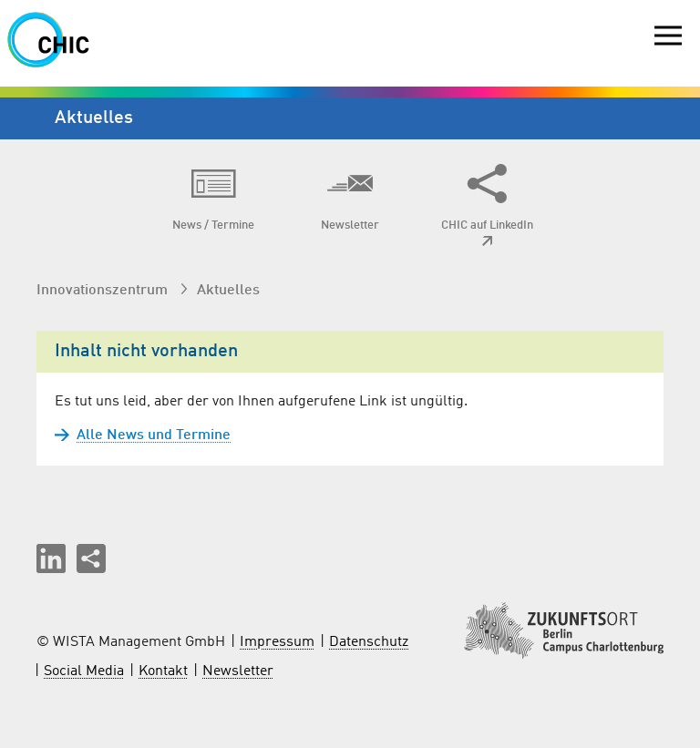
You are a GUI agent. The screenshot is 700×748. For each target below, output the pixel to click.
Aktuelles (228, 291)
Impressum (277, 642)
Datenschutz (369, 642)
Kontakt (163, 671)
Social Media (84, 671)
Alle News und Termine (143, 435)
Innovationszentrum (104, 291)
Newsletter (238, 671)
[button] (51, 558)
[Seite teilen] (91, 558)
